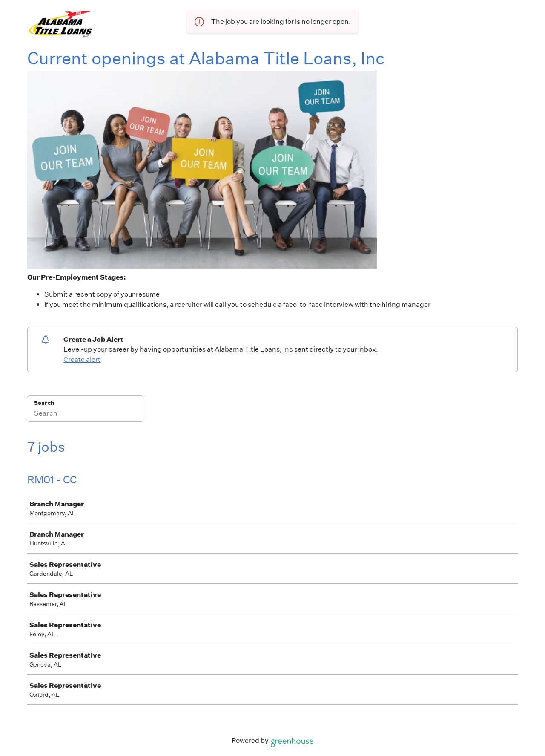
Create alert (82, 359)
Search (44, 403)
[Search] (85, 414)
